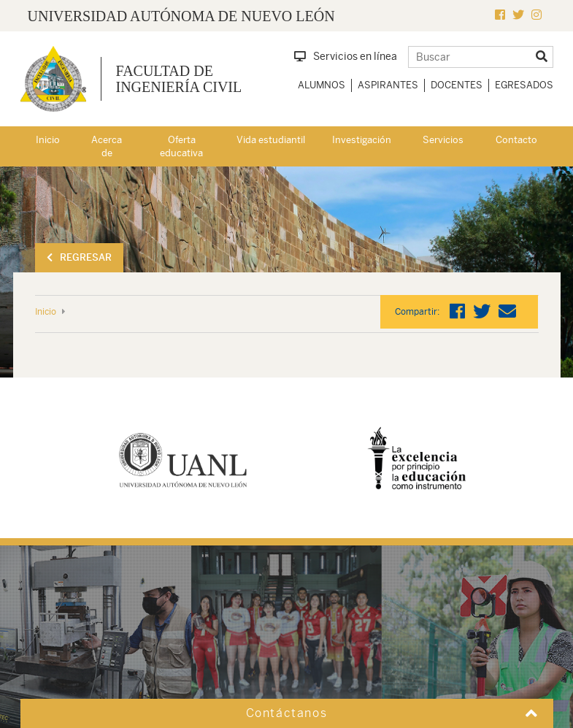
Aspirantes (388, 85)
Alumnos (322, 85)
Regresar (79, 257)
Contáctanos (287, 713)
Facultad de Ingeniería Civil (179, 79)
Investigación (362, 140)
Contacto (516, 140)
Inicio (48, 140)
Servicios (443, 140)
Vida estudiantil (271, 140)
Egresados (524, 85)
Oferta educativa (181, 147)
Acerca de (107, 147)
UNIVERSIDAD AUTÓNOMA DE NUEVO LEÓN (181, 16)
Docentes (457, 85)
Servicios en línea (346, 56)
